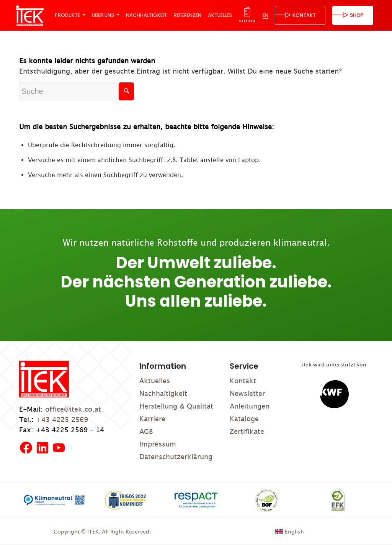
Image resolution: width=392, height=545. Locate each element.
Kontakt (243, 381)
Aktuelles (155, 381)
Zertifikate (247, 431)
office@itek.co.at (73, 409)
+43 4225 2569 (62, 419)
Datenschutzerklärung (176, 457)
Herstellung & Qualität (176, 406)
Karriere (152, 419)
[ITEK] (30, 15)
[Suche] (77, 91)
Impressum (158, 444)
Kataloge (244, 419)
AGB (146, 431)
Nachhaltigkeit (163, 393)
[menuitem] (70, 15)
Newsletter (247, 393)
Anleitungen (250, 406)
